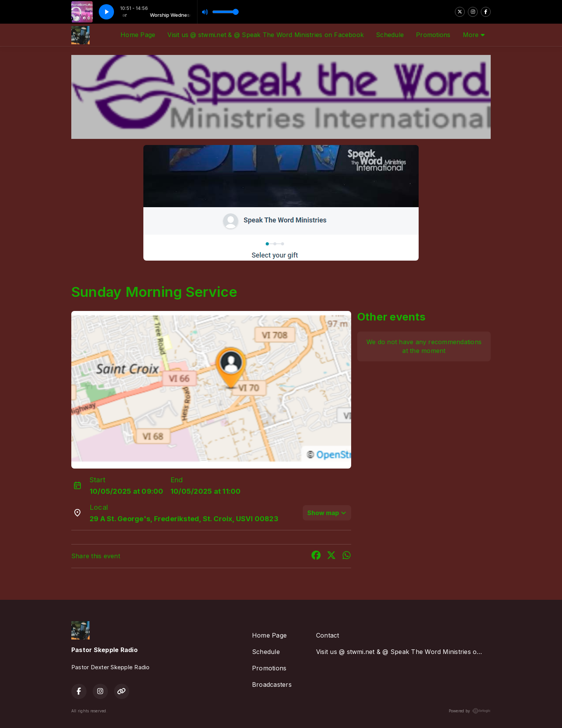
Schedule (390, 35)
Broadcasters (272, 685)
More (474, 35)
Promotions (433, 35)
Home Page (138, 35)
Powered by (470, 711)
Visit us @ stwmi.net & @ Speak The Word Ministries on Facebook (266, 35)
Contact (328, 635)
